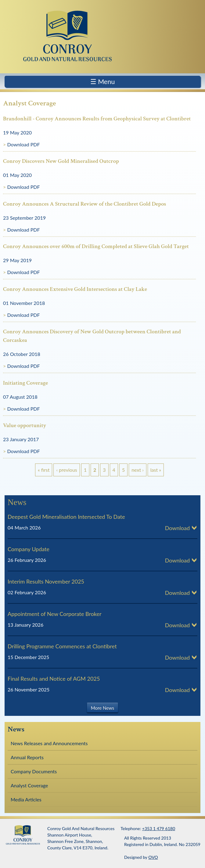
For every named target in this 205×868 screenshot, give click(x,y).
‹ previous (67, 470)
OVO (153, 857)
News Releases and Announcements (49, 743)
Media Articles (26, 799)
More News (103, 708)
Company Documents (34, 771)
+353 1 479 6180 (159, 828)
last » (156, 470)
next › (138, 470)
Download (177, 528)
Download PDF (23, 144)
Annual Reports (27, 757)
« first (44, 470)
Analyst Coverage (29, 785)
